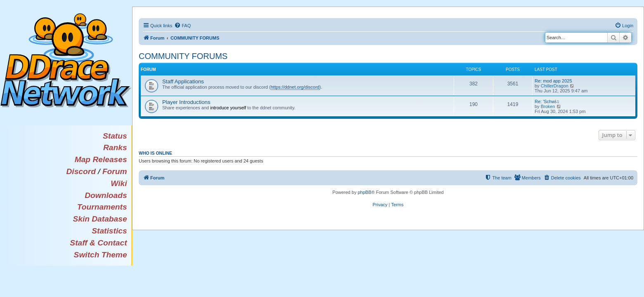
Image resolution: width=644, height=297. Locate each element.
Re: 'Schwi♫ (547, 101)
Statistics (109, 231)
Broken (548, 106)
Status (115, 136)
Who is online (155, 153)
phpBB (364, 192)
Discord (81, 171)
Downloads (106, 195)
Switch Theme (101, 255)
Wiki (119, 183)
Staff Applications (183, 81)
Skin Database (100, 219)
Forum (115, 171)
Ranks (115, 147)
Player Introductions (186, 102)
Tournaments (102, 207)
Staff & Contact (98, 243)
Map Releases (101, 159)
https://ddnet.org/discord (295, 87)
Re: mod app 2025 (553, 81)
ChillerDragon (555, 86)
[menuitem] (182, 26)
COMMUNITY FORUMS (183, 56)
